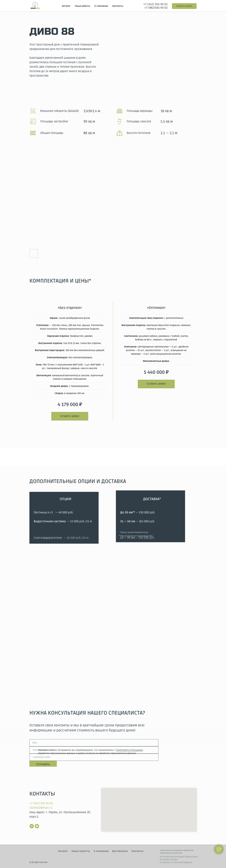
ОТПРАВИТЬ (43, 764)
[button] (184, 6)
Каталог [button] (66, 6)
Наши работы (82, 6)
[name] (94, 743)
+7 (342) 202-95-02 (155, 4)
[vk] (32, 826)
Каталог (63, 851)
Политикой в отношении (129, 750)
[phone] (94, 757)
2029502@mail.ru (41, 808)
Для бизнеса (120, 851)
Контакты (118, 6)
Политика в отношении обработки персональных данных (177, 852)
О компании (101, 6)
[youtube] (37, 826)
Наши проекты (81, 851)
